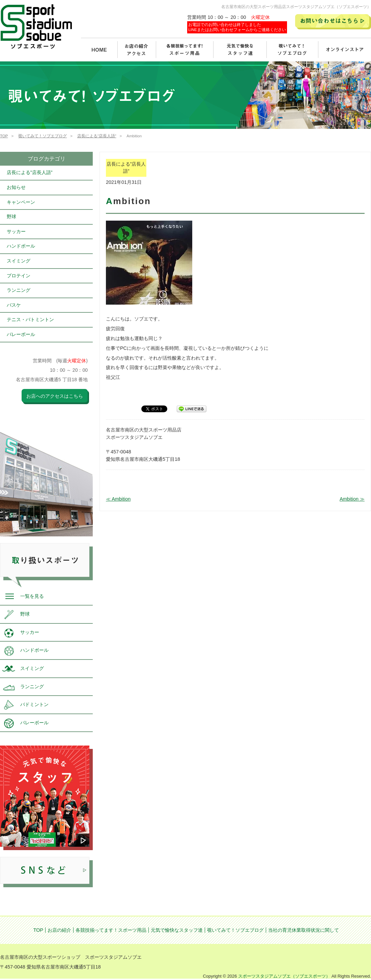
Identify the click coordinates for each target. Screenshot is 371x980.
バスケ (14, 305)
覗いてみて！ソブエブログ (42, 136)
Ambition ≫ (352, 499)
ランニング (19, 290)
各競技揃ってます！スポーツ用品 (111, 930)
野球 (11, 217)
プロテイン (19, 276)
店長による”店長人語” (97, 136)
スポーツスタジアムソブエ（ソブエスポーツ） (284, 976)
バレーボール (21, 334)
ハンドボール (21, 246)
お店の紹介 (59, 930)
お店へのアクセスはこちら (55, 396)
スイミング (19, 261)
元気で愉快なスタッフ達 (177, 930)
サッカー (16, 231)
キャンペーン (21, 202)
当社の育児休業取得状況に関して (304, 930)
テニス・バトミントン (30, 319)
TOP (4, 136)
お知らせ (16, 187)
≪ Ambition (118, 499)
